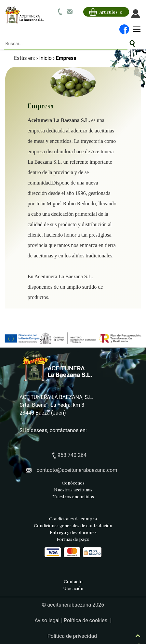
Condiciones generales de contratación (73, 525)
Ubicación (73, 588)
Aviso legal (47, 620)
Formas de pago (73, 547)
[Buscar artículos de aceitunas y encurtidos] (132, 44)
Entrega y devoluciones (73, 532)
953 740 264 (72, 455)
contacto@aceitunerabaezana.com (77, 470)
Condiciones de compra (73, 518)
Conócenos (73, 483)
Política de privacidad (72, 636)
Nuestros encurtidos (73, 496)
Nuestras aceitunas (73, 489)
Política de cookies (86, 620)
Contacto (73, 581)
